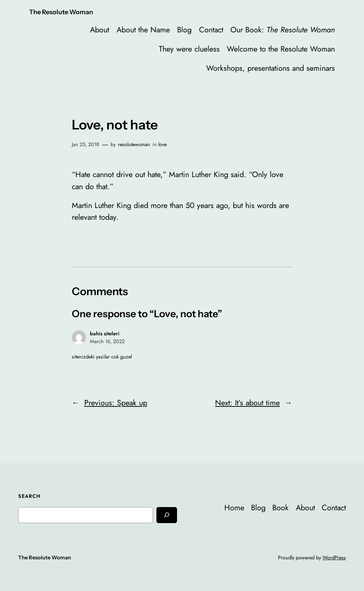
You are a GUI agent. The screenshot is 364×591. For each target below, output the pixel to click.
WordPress (334, 558)
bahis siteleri (105, 334)
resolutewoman (134, 144)
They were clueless (189, 49)
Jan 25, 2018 (85, 144)
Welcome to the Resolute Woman (281, 49)
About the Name (143, 30)
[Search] (167, 515)
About (100, 30)
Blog (184, 30)
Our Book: (283, 30)
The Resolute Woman (61, 12)
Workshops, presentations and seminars (271, 68)
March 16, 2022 (107, 341)
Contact (211, 30)
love (162, 144)
